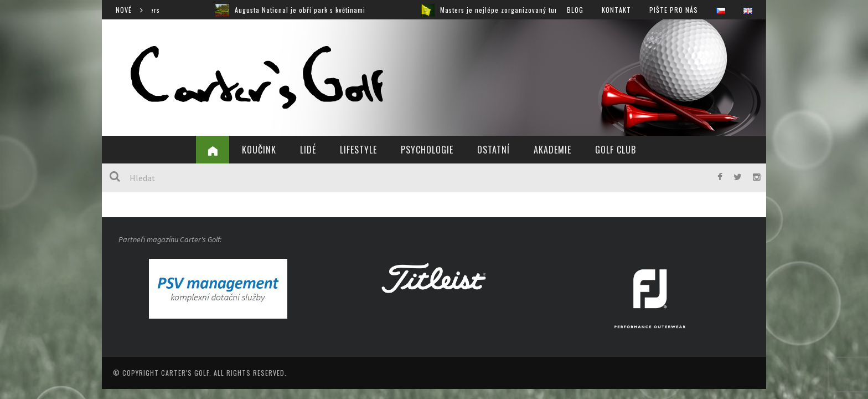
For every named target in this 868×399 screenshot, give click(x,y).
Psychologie (427, 150)
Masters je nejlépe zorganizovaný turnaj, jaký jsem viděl (537, 10)
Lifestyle (358, 150)
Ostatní (494, 150)
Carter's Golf (185, 373)
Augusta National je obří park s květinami (308, 10)
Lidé (308, 150)
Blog (575, 10)
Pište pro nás (674, 10)
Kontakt (616, 10)
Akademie (552, 150)
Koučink (259, 150)
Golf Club (616, 150)
